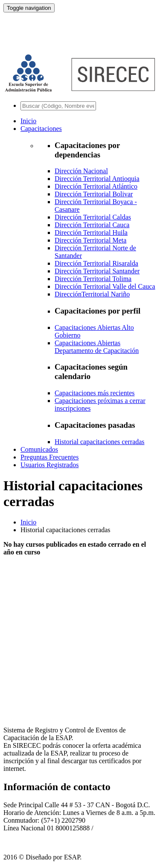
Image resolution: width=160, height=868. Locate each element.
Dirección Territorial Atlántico (96, 186)
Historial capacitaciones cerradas (100, 442)
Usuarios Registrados (49, 465)
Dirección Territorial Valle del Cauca (105, 286)
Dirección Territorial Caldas (93, 217)
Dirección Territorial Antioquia (97, 179)
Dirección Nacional (81, 171)
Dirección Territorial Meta (90, 240)
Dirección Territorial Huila (91, 233)
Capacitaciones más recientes (95, 393)
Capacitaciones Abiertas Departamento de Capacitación (97, 347)
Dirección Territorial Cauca (92, 225)
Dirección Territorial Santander (97, 271)
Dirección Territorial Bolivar (94, 194)
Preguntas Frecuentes (49, 457)
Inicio (28, 121)
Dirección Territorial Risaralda (96, 263)
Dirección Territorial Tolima (93, 279)
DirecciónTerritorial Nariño (92, 294)
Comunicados (39, 449)
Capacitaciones (41, 129)
